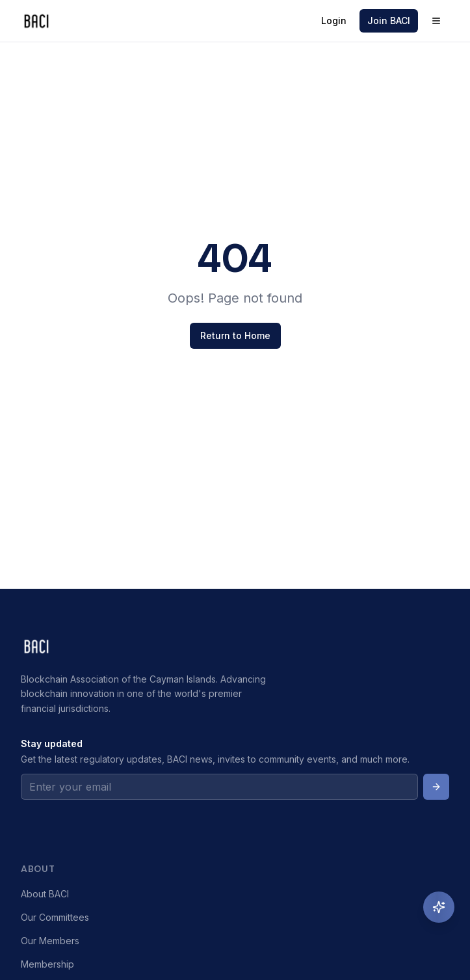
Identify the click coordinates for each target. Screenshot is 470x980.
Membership (47, 964)
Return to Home (235, 335)
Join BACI (389, 20)
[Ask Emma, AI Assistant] (439, 907)
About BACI (45, 894)
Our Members (50, 941)
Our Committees (55, 917)
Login (334, 20)
